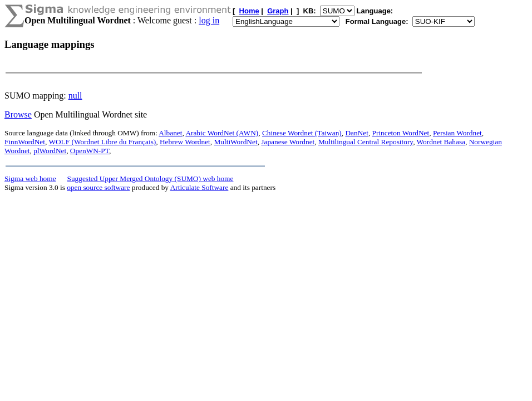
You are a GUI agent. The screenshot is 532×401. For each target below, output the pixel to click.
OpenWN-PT (90, 151)
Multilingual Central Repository (366, 142)
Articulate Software (199, 187)
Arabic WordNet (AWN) (222, 133)
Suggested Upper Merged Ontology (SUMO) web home (151, 179)
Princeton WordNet (401, 133)
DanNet (356, 133)
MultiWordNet (235, 142)
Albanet (170, 133)
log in (209, 20)
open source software (98, 187)
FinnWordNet (25, 142)
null (75, 96)
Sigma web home (30, 179)
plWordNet (50, 151)
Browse (18, 114)
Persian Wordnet (457, 133)
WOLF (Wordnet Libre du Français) (102, 142)
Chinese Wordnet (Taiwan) (302, 133)
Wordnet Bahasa (441, 142)
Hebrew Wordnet (185, 142)
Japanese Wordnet (288, 142)
